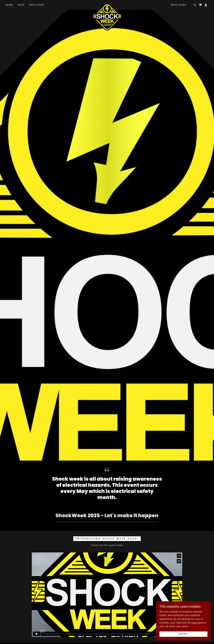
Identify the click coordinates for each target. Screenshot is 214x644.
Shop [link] (21, 5)
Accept (183, 634)
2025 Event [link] (179, 5)
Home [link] (9, 5)
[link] (107, 4)
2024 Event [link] (37, 5)
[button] (206, 5)
